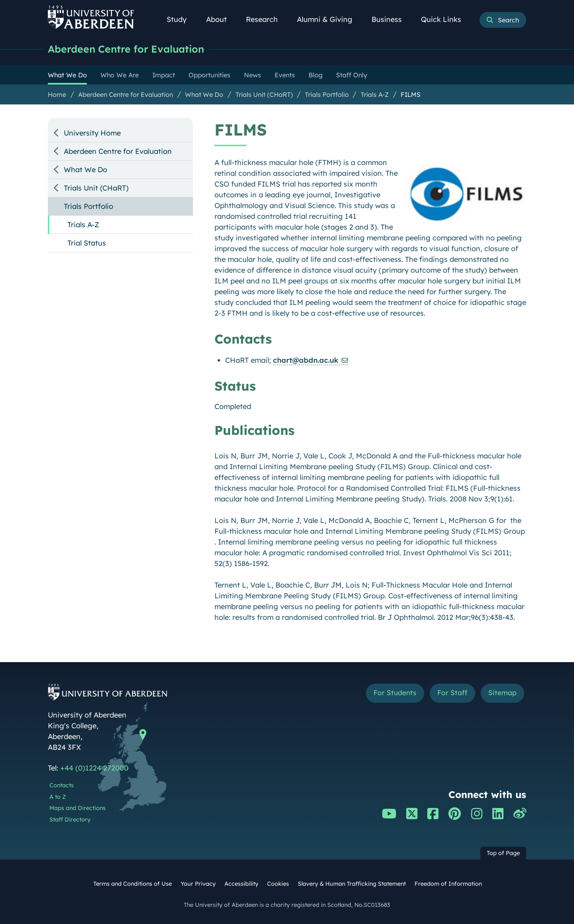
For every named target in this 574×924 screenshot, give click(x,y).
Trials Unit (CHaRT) (264, 94)
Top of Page (503, 853)
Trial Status (87, 243)
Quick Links (445, 19)
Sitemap (502, 693)
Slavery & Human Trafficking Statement (352, 884)
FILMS (411, 94)
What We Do (204, 94)
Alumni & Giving (329, 19)
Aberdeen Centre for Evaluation (128, 49)
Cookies (278, 884)
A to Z (58, 797)
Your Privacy (198, 884)
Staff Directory (70, 820)
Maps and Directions (78, 808)
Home (57, 94)
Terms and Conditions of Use (133, 884)
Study (181, 19)
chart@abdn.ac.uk (306, 360)
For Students (392, 693)
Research (266, 19)
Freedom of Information (448, 884)
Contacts (62, 785)
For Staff (451, 693)
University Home (92, 133)
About (221, 19)
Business (391, 19)
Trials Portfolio (327, 94)
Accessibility (241, 884)
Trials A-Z (375, 94)
